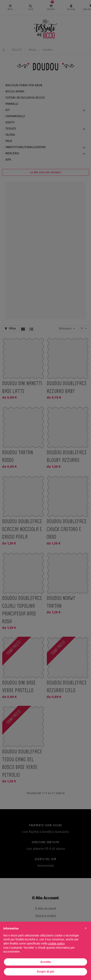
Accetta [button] (45, 962)
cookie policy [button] (56, 943)
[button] (86, 928)
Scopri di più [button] (45, 972)
